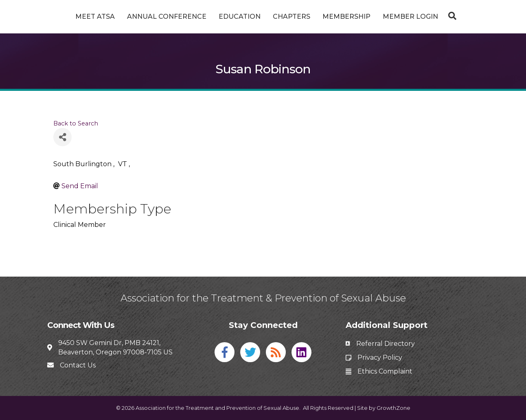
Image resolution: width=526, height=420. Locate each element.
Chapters (322, 16)
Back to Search (76, 123)
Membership (377, 16)
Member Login (441, 16)
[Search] (481, 16)
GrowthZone (393, 408)
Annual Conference (136, 16)
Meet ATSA (65, 16)
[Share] (62, 137)
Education (209, 16)
